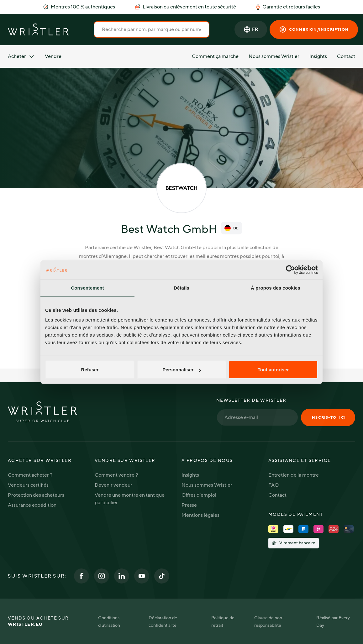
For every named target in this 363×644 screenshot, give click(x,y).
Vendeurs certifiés (28, 485)
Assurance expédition (32, 505)
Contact (346, 56)
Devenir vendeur (113, 485)
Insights (318, 56)
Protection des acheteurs (36, 495)
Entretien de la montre (294, 475)
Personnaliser (182, 370)
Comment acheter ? (30, 475)
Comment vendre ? (116, 475)
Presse (189, 505)
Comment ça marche (215, 56)
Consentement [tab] (87, 288)
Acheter (21, 56)
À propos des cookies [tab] (276, 288)
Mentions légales (200, 515)
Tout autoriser (273, 370)
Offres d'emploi (199, 495)
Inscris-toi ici (328, 417)
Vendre (53, 56)
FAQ (274, 485)
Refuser (90, 370)
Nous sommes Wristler (274, 56)
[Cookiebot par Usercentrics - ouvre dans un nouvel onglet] (290, 270)
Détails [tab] (181, 288)
